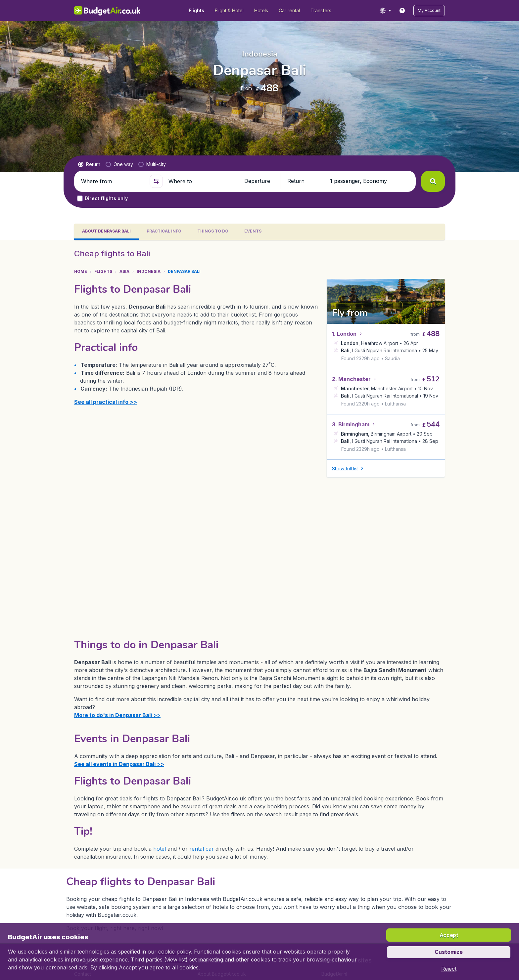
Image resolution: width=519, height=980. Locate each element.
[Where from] (113, 181)
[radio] (89, 164)
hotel (160, 849)
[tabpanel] (259, 591)
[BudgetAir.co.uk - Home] (107, 11)
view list (176, 959)
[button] (429, 11)
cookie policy (175, 952)
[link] (402, 11)
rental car (202, 849)
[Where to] (200, 181)
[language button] (385, 11)
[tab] (106, 232)
